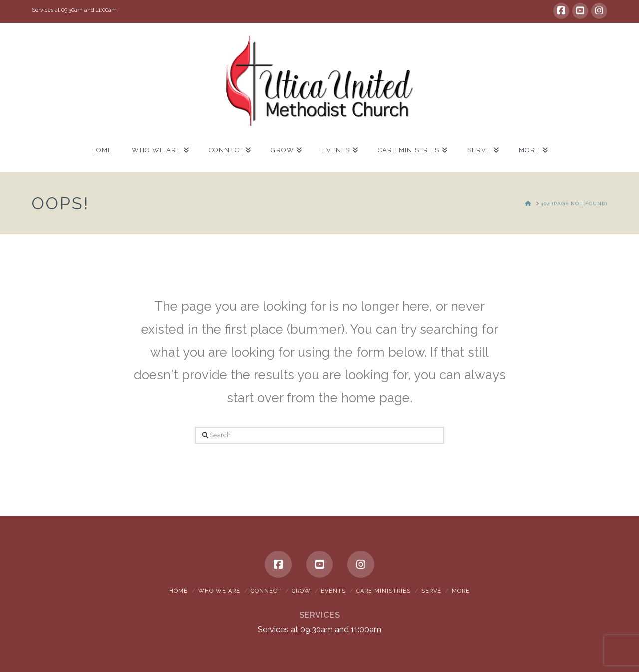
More (461, 591)
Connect (266, 591)
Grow (301, 591)
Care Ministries (384, 591)
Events (333, 591)
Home (178, 591)
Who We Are (219, 591)
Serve (431, 591)
